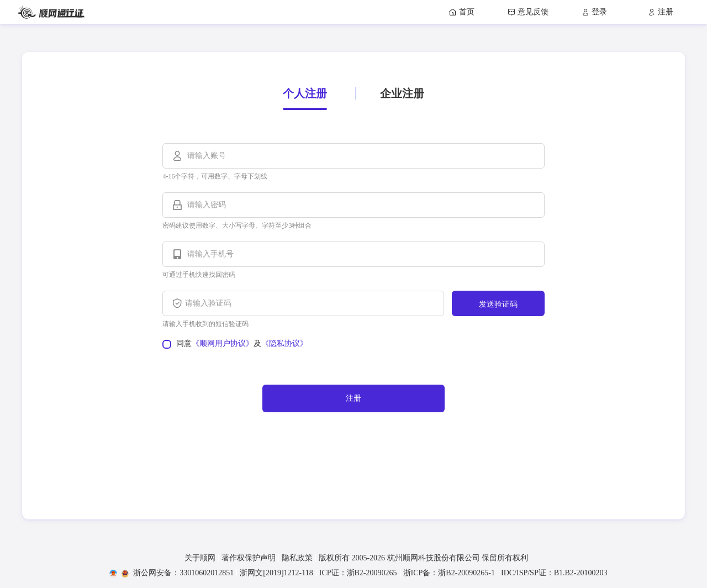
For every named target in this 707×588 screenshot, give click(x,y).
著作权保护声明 (249, 558)
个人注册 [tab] (305, 93)
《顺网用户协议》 (223, 343)
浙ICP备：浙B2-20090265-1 (449, 573)
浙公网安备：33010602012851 (178, 573)
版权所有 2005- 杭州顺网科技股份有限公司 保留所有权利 (423, 558)
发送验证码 (498, 304)
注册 (353, 398)
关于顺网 (200, 558)
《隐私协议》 (284, 343)
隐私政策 (297, 558)
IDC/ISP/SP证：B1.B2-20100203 (554, 573)
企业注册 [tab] (402, 93)
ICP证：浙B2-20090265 (358, 573)
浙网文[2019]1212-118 (276, 573)
